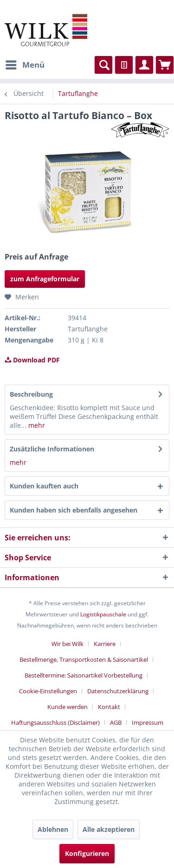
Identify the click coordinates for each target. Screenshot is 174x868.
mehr (36, 425)
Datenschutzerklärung (118, 691)
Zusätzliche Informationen (52, 449)
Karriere (105, 644)
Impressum (148, 722)
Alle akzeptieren (109, 829)
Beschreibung (31, 394)
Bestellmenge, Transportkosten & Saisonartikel (84, 659)
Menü (25, 64)
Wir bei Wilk (68, 644)
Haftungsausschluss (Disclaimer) (55, 722)
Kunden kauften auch (44, 486)
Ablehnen (53, 829)
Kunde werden (68, 707)
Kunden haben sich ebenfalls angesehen (74, 510)
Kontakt (109, 707)
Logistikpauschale (103, 614)
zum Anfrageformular (45, 279)
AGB (116, 722)
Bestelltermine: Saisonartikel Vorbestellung (84, 675)
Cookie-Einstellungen (48, 691)
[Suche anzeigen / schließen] (103, 65)
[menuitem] (25, 65)
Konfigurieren (87, 853)
